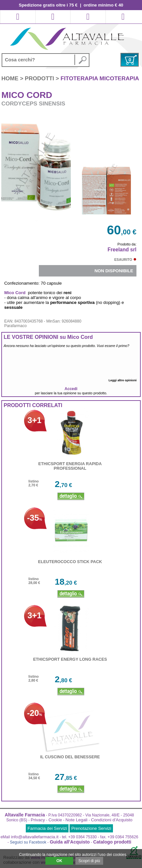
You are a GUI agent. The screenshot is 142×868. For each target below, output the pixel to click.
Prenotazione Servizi (91, 828)
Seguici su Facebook (28, 842)
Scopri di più (89, 861)
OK (59, 861)
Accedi (71, 389)
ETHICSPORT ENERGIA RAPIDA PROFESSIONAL (70, 466)
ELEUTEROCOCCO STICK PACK (70, 562)
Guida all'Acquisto (70, 842)
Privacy (38, 820)
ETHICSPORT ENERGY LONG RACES (70, 659)
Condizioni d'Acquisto (112, 820)
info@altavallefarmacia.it (35, 837)
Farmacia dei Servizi (47, 828)
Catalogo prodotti (112, 842)
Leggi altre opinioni (123, 380)
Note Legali (77, 820)
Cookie (55, 820)
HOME (11, 78)
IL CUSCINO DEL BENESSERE (70, 757)
